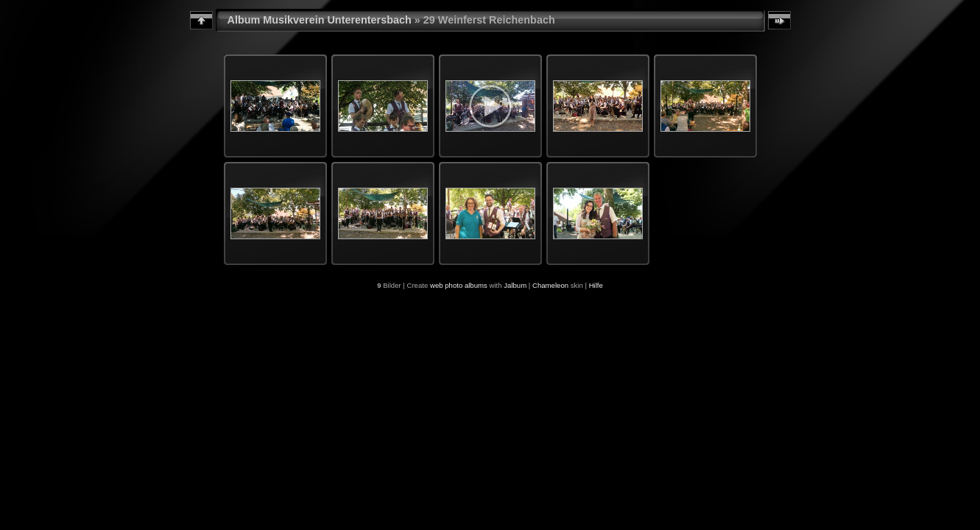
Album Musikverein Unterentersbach (320, 20)
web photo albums (459, 285)
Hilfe (596, 285)
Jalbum (515, 285)
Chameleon (550, 285)
